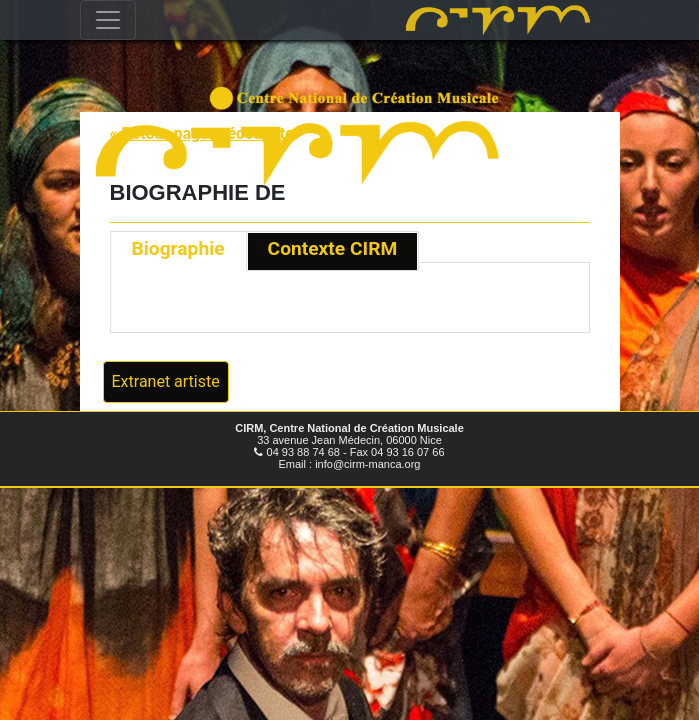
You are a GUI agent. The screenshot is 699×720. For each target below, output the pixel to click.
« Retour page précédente (202, 133)
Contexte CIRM (333, 248)
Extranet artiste (166, 381)
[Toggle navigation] (108, 20)
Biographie (178, 248)
